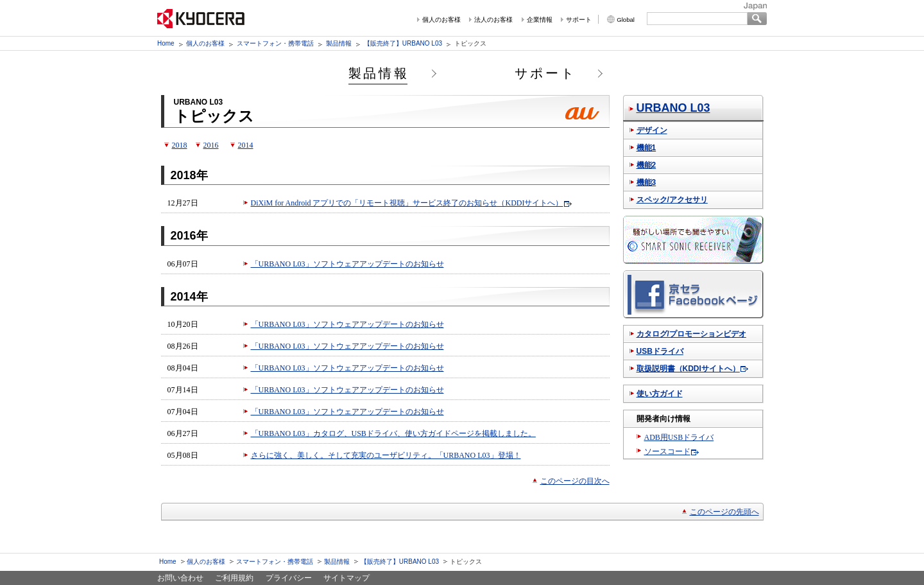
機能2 (646, 165)
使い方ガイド (660, 394)
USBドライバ (660, 351)
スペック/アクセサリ (672, 200)
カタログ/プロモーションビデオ (691, 334)
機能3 (646, 182)
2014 (246, 145)
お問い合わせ (180, 578)
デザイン (652, 130)
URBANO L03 (673, 108)
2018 (180, 145)
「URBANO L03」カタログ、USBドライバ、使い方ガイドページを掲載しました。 (393, 433)
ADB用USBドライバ (679, 437)
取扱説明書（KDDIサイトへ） (688, 369)
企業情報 (540, 20)
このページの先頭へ (724, 512)
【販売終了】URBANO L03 (403, 43)
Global (626, 20)
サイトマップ (346, 578)
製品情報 (339, 43)
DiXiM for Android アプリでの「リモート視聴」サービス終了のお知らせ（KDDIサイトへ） (407, 203)
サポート (579, 20)
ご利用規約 (234, 578)
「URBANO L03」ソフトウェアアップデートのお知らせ (347, 264)
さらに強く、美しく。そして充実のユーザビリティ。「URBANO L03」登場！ (386, 455)
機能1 (646, 148)
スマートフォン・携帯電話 (275, 43)
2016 (211, 145)
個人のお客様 (441, 20)
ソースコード (667, 451)
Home (166, 43)
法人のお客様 (493, 20)
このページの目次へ (575, 481)
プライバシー (289, 578)
